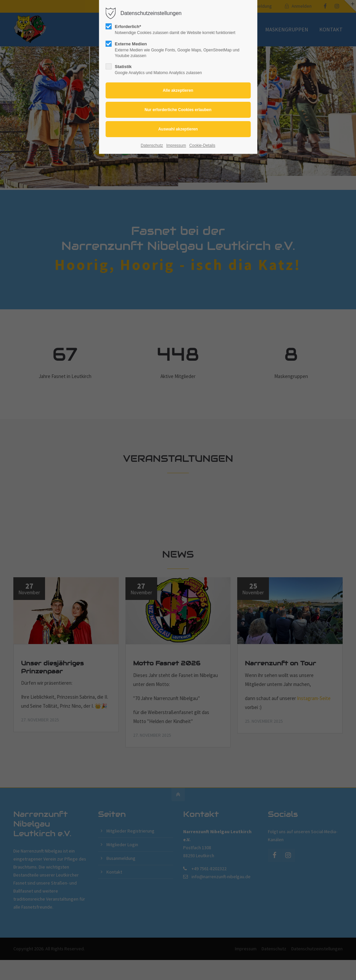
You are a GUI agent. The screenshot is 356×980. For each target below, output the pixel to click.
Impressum (176, 145)
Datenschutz (152, 145)
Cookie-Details (202, 145)
